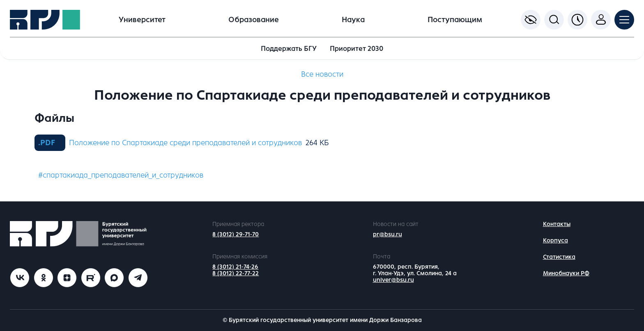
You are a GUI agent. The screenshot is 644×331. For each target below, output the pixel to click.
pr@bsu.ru (388, 234)
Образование (254, 20)
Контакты (557, 224)
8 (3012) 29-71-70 (236, 234)
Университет (142, 20)
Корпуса (555, 241)
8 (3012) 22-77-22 (236, 273)
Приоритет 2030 (356, 49)
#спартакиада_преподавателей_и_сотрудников (121, 175)
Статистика (559, 257)
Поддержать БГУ (289, 49)
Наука (353, 20)
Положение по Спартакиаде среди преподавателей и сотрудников (185, 143)
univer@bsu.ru (393, 280)
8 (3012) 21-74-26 (235, 267)
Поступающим (455, 20)
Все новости (322, 74)
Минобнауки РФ (566, 273)
